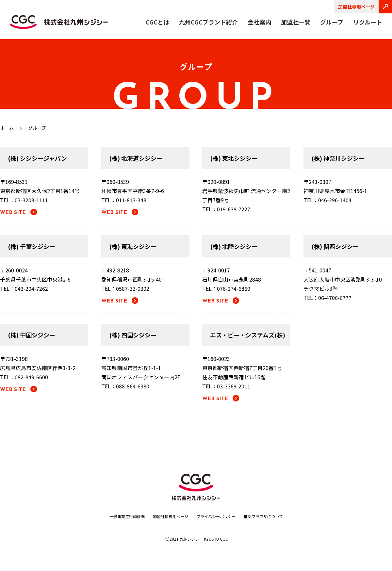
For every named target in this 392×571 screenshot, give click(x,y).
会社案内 (259, 22)
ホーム (7, 128)
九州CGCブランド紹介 (208, 22)
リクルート (368, 22)
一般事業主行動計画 (118, 516)
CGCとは (157, 22)
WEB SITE (13, 213)
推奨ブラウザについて (272, 516)
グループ (332, 22)
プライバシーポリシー (219, 516)
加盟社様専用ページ (167, 516)
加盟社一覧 (296, 22)
